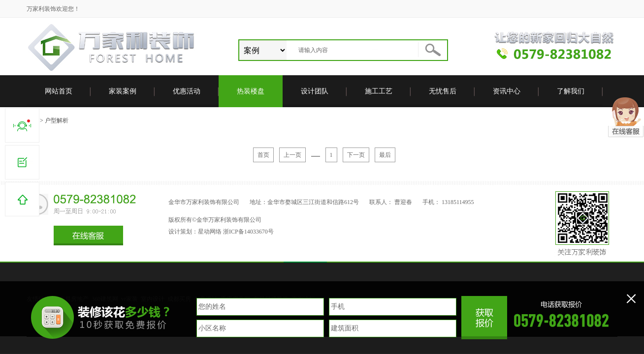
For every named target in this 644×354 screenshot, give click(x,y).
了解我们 (571, 91)
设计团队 (315, 91)
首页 (263, 155)
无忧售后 (443, 91)
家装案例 (123, 91)
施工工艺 (379, 91)
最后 (385, 155)
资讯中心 (507, 91)
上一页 (292, 155)
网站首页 (59, 91)
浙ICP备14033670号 (248, 232)
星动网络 (210, 232)
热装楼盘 (251, 91)
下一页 (356, 155)
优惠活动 (187, 91)
